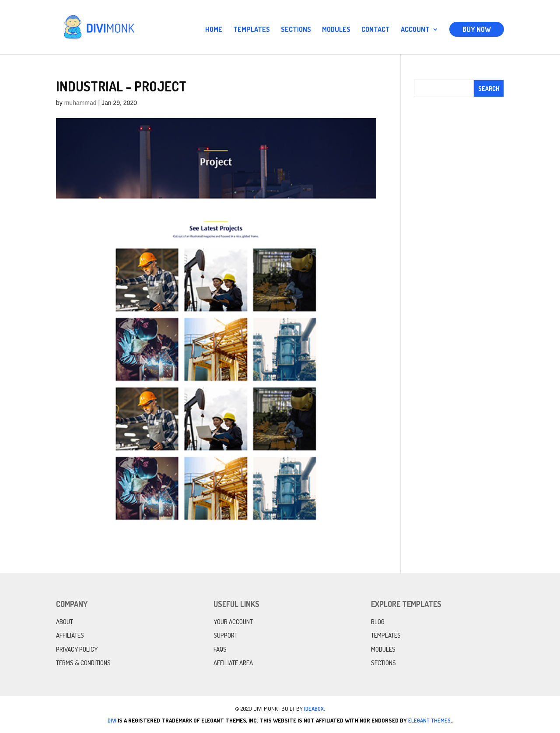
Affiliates (70, 635)
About (65, 622)
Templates (252, 30)
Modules (336, 30)
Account (415, 30)
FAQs (220, 649)
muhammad (80, 103)
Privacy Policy (77, 649)
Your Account (233, 622)
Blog (378, 622)
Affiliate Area (233, 663)
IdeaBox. (315, 709)
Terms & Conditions (83, 663)
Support (226, 635)
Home (214, 30)
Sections (296, 30)
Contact (376, 30)
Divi (112, 720)
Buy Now (477, 29)
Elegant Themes (429, 720)
